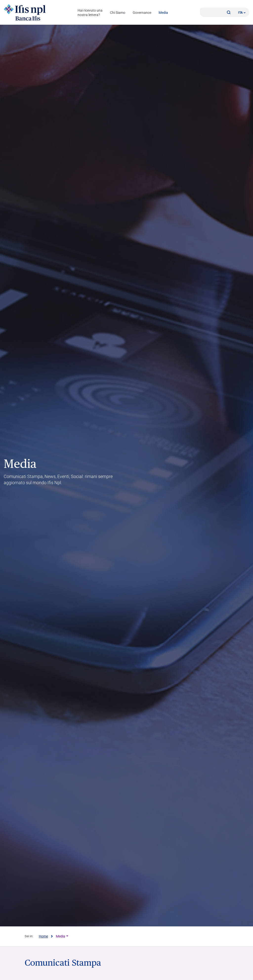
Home (43, 936)
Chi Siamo (118, 13)
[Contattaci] (217, 12)
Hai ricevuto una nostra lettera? (90, 13)
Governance (142, 13)
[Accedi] (206, 12)
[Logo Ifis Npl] (25, 12)
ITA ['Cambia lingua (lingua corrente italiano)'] (242, 13)
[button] (229, 12)
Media (163, 13)
